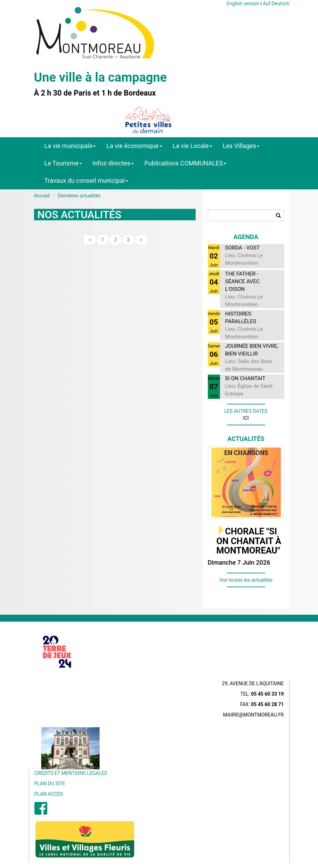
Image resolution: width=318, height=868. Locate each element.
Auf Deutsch (276, 3)
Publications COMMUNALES (185, 163)
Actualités (246, 439)
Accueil (42, 196)
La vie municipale (70, 146)
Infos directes (113, 163)
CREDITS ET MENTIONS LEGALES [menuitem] (71, 773)
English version (243, 3)
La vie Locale (193, 146)
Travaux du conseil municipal (87, 181)
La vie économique (134, 146)
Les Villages (241, 146)
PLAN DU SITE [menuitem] (50, 784)
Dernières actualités (79, 196)
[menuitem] (41, 812)
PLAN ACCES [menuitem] (49, 794)
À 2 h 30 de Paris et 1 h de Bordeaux (95, 93)
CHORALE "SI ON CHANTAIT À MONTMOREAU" (249, 541)
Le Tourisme (63, 163)
